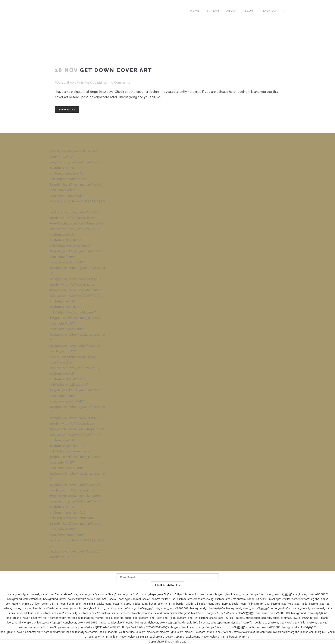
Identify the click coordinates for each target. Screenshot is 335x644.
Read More (67, 109)
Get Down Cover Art (116, 70)
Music (88, 83)
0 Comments (121, 83)
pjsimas (103, 83)
